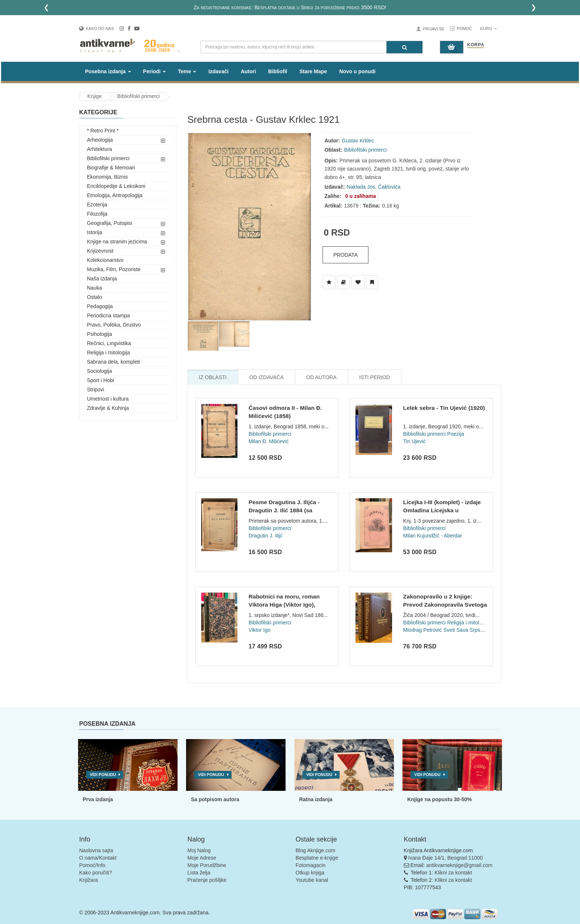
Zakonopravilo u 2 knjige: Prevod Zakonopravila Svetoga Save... (445, 604)
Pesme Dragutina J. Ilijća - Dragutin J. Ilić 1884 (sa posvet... (284, 510)
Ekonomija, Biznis (107, 177)
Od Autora (321, 377)
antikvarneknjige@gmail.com (459, 865)
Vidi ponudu (103, 775)
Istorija (95, 232)
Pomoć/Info (92, 865)
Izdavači (218, 71)
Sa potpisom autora (215, 799)
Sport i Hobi (100, 380)
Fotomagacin (311, 865)
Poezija (456, 434)
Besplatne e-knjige (317, 858)
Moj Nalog (199, 850)
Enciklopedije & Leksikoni (116, 186)
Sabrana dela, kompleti (113, 362)
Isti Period (375, 377)
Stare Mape (313, 71)
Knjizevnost (100, 251)
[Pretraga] (404, 47)
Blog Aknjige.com (315, 850)
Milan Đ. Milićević (269, 441)
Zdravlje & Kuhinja (108, 408)
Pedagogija (100, 306)
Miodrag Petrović (423, 630)
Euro (488, 28)
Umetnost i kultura (108, 399)
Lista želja (199, 873)
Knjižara (89, 880)
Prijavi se (434, 29)
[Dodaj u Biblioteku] (343, 282)
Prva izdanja (98, 799)
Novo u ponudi (357, 71)
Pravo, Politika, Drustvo (114, 325)
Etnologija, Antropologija (115, 195)
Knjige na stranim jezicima (117, 242)
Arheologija (100, 140)
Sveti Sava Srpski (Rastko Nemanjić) (486, 630)
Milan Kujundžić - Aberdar (433, 536)
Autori (248, 71)
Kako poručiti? (96, 873)
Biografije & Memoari (111, 168)
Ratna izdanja (316, 799)
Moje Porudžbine (207, 865)
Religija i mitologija (108, 353)
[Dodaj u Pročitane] (372, 282)
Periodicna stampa (108, 316)
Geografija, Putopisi (109, 223)
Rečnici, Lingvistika (109, 343)
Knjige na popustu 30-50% (439, 799)
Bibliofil (278, 71)
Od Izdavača (267, 377)
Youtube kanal (312, 880)
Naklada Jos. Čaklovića (374, 187)
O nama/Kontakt (98, 858)
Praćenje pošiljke (207, 880)
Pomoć (465, 28)
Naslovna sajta (96, 850)
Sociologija (100, 371)
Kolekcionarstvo (105, 260)
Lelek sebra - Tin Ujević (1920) (444, 408)
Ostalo (94, 297)
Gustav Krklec (358, 141)
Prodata (345, 255)
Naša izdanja (102, 279)
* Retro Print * (103, 131)
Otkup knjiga (310, 873)
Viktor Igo (259, 630)
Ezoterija (97, 205)
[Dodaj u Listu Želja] (329, 282)
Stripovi (96, 390)
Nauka (94, 288)
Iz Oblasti (213, 377)
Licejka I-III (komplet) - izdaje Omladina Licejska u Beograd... (442, 510)
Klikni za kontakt (453, 873)
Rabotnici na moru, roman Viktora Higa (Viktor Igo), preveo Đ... (284, 604)
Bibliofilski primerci (139, 96)
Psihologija (100, 334)
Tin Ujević (414, 441)
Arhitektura (100, 149)
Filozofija (97, 214)
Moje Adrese (202, 858)
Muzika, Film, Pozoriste (114, 269)
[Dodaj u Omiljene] (358, 282)
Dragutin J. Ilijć (266, 536)
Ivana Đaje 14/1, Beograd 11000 (445, 858)
